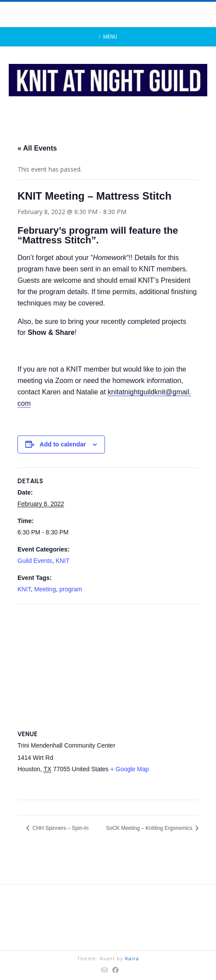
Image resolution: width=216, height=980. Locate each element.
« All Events (37, 148)
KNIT (63, 561)
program (71, 589)
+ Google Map (129, 769)
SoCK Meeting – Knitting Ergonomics (150, 828)
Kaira (132, 958)
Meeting (45, 589)
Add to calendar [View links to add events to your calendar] (63, 444)
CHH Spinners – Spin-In (60, 828)
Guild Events (35, 561)
